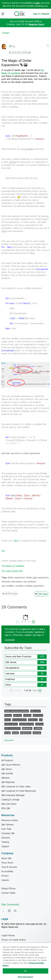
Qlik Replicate (8, 782)
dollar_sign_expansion (37, 577)
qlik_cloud (38, 715)
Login (37, 3)
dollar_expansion (16, 577)
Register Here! (36, 24)
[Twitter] (3, 911)
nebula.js (10, 673)
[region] (26, 961)
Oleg (16, 541)
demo (8, 720)
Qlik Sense (11, 662)
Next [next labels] (35, 690)
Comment (10, 640)
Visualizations (12, 668)
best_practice (11, 724)
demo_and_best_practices (17, 711)
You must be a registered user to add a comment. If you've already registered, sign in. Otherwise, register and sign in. (25, 632)
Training (5, 842)
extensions (26, 733)
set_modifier (8, 586)
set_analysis (30, 582)
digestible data (27, 724)
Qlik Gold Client (9, 804)
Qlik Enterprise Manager (13, 795)
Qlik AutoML (7, 773)
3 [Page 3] (29, 622)
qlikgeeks (27, 728)
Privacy (5, 876)
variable (19, 586)
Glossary (6, 838)
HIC (3, 551)
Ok (25, 971)
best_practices (19, 720)
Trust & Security (9, 867)
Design (6, 33)
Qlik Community (10, 904)
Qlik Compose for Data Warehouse (19, 791)
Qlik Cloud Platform (11, 765)
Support (5, 846)
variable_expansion (34, 586)
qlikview (18, 715)
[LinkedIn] (9, 911)
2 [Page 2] (25, 622)
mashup (39, 724)
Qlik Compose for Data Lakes (16, 786)
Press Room (7, 863)
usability (38, 728)
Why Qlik (6, 808)
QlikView (6, 778)
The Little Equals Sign (12, 571)
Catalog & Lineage (10, 800)
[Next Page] (33, 622)
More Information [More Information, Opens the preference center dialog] (25, 977)
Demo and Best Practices (18, 656)
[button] (48, 46)
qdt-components (13, 728)
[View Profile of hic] (14, 46)
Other (8, 685)
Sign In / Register (41, 14)
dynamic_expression (12, 582)
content (27, 715)
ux (41, 720)
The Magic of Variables (13, 566)
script (7, 733)
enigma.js (10, 679)
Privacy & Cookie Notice (13, 940)
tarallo (15, 733)
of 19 (29, 690)
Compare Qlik (8, 833)
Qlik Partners (8, 825)
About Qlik (6, 858)
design (8, 715)
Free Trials (6, 829)
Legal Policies (8, 935)
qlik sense (36, 711)
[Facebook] (15, 911)
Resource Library (10, 820)
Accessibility (7, 871)
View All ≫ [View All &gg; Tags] (9, 740)
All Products (7, 760)
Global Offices (8, 888)
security (37, 733)
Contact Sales (8, 893)
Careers (5, 880)
